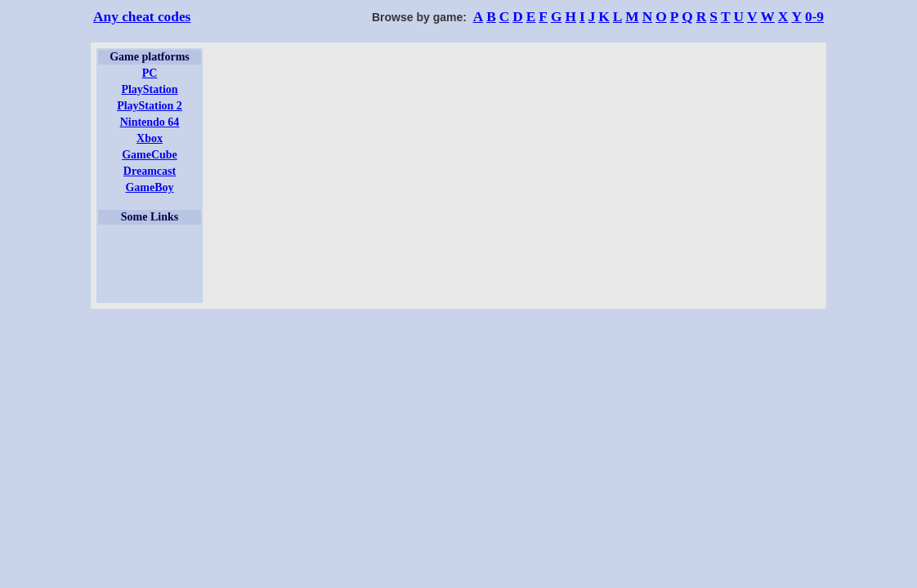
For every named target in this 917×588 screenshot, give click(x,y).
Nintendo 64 (150, 122)
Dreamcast (150, 171)
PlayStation (149, 89)
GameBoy (149, 187)
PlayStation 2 (150, 106)
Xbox (150, 138)
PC (150, 73)
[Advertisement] (150, 264)
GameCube (150, 155)
